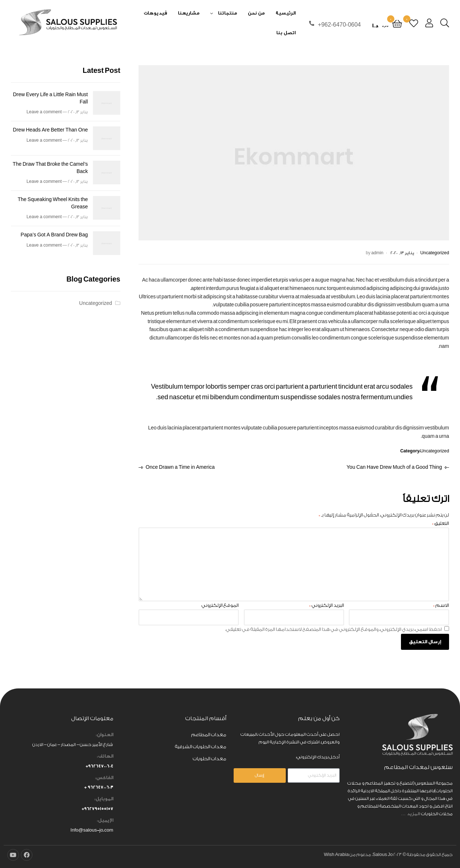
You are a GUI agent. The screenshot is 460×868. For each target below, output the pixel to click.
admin (377, 253)
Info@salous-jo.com (92, 830)
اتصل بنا (286, 33)
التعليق (440, 523)
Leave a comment (44, 112)
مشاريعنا (189, 13)
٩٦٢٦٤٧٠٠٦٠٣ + (99, 787)
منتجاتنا (227, 13)
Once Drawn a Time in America (180, 467)
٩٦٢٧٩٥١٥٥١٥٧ (99, 809)
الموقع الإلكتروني (220, 605)
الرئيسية (286, 13)
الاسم (441, 605)
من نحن (256, 13)
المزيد (414, 814)
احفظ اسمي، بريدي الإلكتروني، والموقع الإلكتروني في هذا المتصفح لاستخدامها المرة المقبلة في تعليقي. (334, 629)
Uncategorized (435, 253)
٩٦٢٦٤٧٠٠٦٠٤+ (100, 766)
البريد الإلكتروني (327, 605)
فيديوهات (155, 13)
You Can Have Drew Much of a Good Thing (395, 467)
